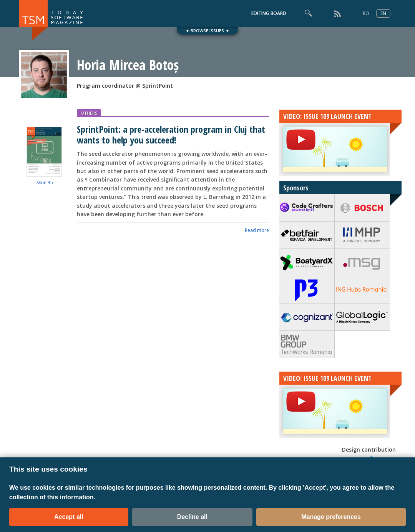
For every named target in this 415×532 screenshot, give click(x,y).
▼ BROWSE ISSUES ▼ (208, 31)
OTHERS (89, 113)
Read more (257, 230)
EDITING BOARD (269, 13)
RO (366, 13)
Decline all (192, 517)
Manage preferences (331, 517)
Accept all (69, 517)
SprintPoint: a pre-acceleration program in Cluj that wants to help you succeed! (171, 134)
